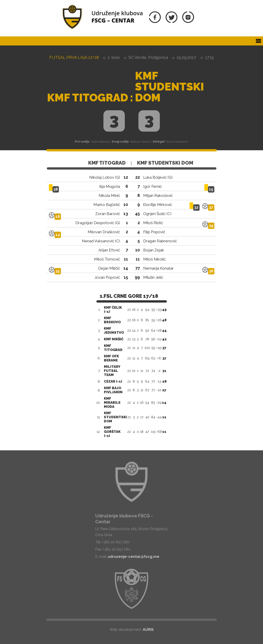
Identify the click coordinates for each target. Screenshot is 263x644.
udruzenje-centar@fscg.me (134, 557)
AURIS (148, 630)
